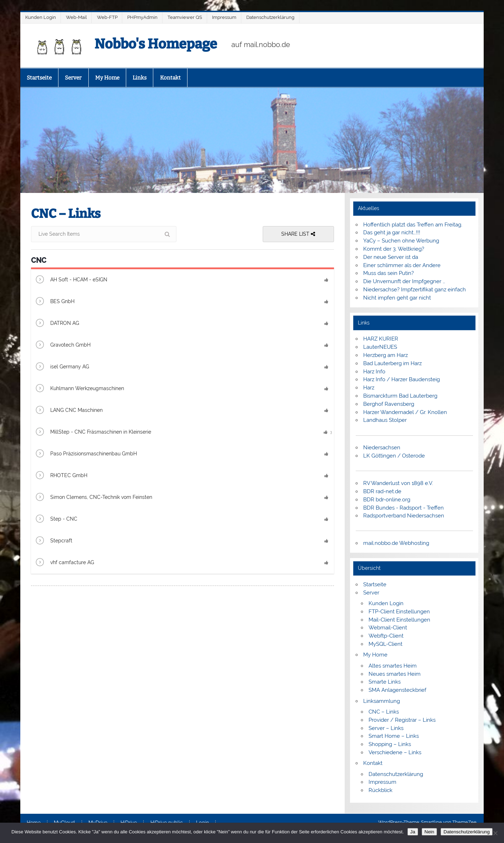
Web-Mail (76, 17)
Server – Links (386, 728)
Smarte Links (385, 682)
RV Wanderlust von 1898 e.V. (398, 483)
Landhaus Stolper (385, 420)
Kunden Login (41, 17)
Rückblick (380, 790)
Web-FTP (107, 17)
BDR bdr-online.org (387, 500)
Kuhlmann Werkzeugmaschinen (79, 389)
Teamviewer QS (185, 17)
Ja (413, 832)
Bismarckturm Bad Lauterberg (400, 396)
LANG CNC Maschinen (69, 411)
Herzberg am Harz (385, 355)
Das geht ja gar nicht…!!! (392, 233)
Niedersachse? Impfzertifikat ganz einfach (415, 290)
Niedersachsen (382, 448)
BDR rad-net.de (382, 491)
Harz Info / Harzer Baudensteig (402, 379)
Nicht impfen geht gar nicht (397, 298)
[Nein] (495, 833)
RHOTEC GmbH (61, 476)
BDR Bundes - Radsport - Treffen (403, 508)
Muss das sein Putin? (389, 273)
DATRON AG (57, 324)
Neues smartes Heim (395, 674)
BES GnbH (55, 302)
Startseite (39, 78)
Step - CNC (56, 519)
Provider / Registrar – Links (402, 720)
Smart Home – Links (394, 736)
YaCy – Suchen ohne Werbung (401, 241)
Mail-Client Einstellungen (399, 620)
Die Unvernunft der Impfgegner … (404, 281)
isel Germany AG (62, 367)
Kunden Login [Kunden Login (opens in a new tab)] (386, 603)
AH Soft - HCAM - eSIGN (71, 280)
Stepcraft (53, 541)
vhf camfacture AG (64, 563)
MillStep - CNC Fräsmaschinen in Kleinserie (93, 432)
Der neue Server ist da (391, 257)
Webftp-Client (386, 636)
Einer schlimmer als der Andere (402, 265)
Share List (298, 234)
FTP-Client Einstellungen (399, 612)
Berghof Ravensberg (389, 404)
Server (73, 78)
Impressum (224, 17)
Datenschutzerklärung (270, 17)
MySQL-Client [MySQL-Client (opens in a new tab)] (385, 644)
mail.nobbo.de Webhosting (396, 543)
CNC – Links (384, 712)
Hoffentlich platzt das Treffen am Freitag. (413, 225)
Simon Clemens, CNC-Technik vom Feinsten (93, 498)
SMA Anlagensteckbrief (397, 690)
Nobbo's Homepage (156, 44)
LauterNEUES (380, 347)
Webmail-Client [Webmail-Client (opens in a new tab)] (388, 628)
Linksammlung (382, 701)
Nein (429, 832)
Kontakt (170, 78)
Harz (369, 388)
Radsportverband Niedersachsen (404, 516)
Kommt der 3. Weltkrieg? (394, 249)
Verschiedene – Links (395, 752)
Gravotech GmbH (63, 345)
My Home (107, 78)
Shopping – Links (390, 744)
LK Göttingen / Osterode (394, 456)
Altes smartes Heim (393, 666)
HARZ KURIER (381, 339)
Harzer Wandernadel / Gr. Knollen (405, 412)
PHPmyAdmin (142, 17)
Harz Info (374, 372)
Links (140, 78)
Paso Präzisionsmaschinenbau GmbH (86, 454)
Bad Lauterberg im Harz (392, 363)
